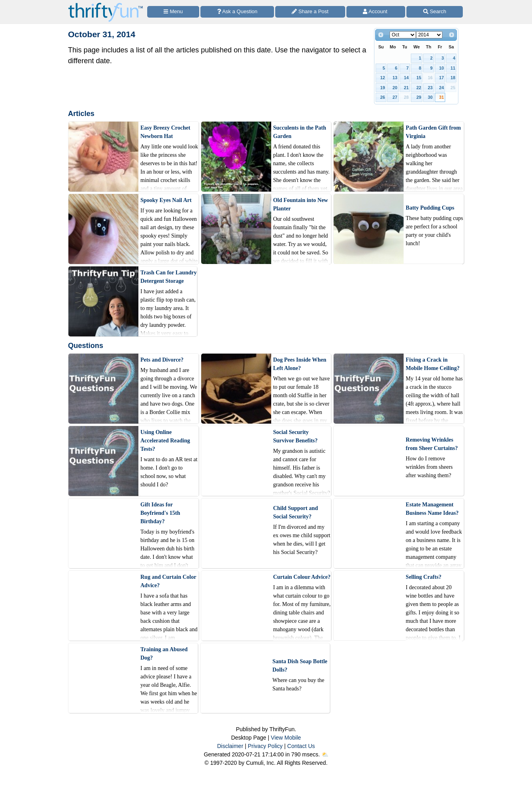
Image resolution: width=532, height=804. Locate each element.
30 (430, 97)
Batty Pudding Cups (430, 208)
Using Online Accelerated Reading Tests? (165, 441)
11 (453, 68)
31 (442, 97)
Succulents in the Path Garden (300, 132)
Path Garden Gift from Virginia (433, 132)
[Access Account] (376, 12)
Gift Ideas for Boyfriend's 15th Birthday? (160, 513)
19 (383, 88)
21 (406, 88)
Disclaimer (230, 746)
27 (395, 97)
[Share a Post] (310, 12)
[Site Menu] (173, 12)
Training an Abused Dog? (164, 654)
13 (395, 78)
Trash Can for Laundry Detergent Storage (169, 277)
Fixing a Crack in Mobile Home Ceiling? (433, 364)
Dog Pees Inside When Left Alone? (300, 364)
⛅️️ (325, 754)
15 (419, 78)
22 (419, 88)
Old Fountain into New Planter (301, 204)
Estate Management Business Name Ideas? (432, 509)
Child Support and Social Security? (296, 512)
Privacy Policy (265, 746)
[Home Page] (106, 5)
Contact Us (301, 746)
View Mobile (286, 738)
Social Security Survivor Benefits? (295, 436)
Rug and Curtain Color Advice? (168, 581)
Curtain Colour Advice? (302, 577)
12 (383, 78)
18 (453, 78)
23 (430, 88)
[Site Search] (435, 12)
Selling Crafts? (423, 577)
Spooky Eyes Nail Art (166, 200)
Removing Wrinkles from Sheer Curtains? (432, 444)
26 (383, 97)
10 (442, 68)
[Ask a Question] (237, 12)
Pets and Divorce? (162, 360)
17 (442, 78)
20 (395, 88)
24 (442, 88)
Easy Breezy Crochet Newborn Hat (165, 132)
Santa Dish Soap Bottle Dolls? (300, 666)
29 (419, 97)
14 (406, 78)
